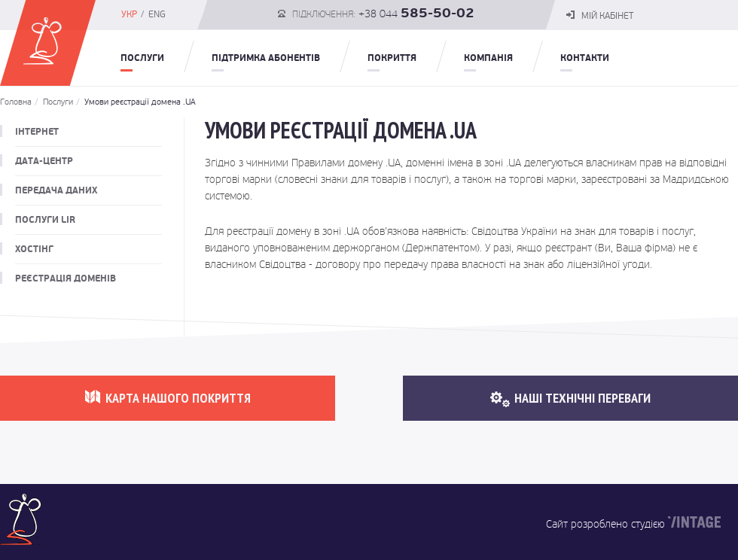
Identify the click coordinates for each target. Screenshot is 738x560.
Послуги (142, 58)
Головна (16, 102)
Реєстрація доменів (66, 278)
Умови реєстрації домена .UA (136, 102)
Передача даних (56, 190)
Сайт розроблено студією (605, 524)
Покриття (392, 58)
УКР (129, 14)
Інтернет (37, 132)
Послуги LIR (45, 220)
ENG (157, 14)
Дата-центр (44, 161)
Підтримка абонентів (266, 58)
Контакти (585, 58)
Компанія (488, 58)
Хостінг (34, 249)
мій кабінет (600, 16)
